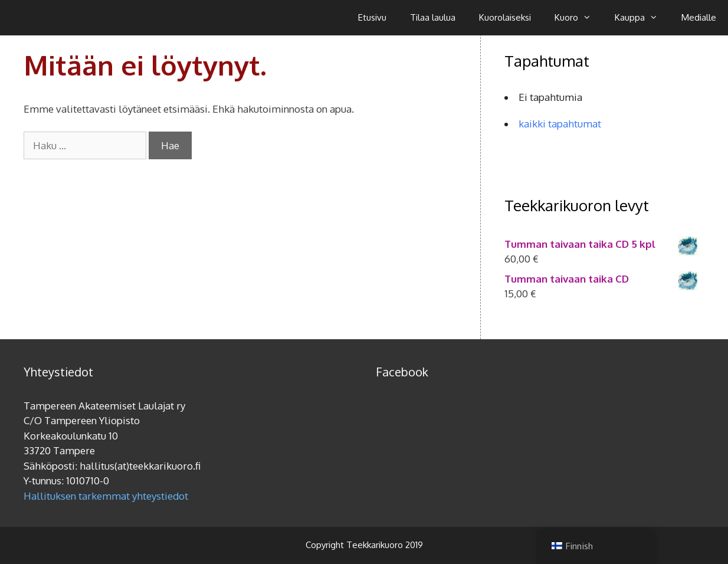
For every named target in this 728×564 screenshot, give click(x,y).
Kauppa (642, 18)
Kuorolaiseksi (505, 17)
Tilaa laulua (433, 17)
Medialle (699, 17)
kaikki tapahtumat (560, 124)
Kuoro (579, 18)
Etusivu (372, 17)
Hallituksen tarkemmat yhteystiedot (106, 496)
